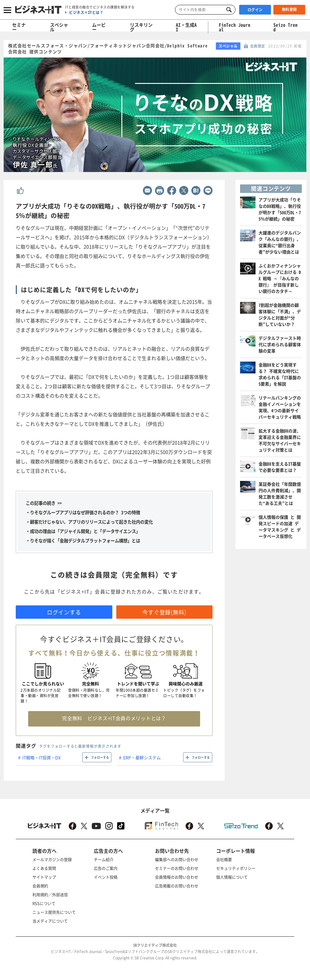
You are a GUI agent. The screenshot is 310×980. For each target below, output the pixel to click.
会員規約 (40, 886)
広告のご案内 (106, 868)
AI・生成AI (186, 27)
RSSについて (44, 903)
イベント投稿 (106, 877)
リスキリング (141, 27)
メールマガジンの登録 (52, 859)
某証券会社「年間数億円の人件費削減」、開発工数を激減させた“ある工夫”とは (280, 493)
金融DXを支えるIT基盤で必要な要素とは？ (280, 467)
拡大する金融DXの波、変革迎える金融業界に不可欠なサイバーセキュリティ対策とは (280, 440)
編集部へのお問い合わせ (177, 859)
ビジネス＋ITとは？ (86, 12)
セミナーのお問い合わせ (177, 868)
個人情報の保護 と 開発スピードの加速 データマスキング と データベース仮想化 (280, 526)
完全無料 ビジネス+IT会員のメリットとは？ (114, 718)
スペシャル (59, 27)
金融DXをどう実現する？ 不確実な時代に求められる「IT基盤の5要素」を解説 (280, 374)
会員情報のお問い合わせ (177, 877)
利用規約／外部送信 (50, 894)
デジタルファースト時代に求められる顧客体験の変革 (280, 344)
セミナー (19, 27)
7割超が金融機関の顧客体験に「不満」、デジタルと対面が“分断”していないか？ (280, 315)
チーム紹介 (104, 859)
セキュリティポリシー (236, 868)
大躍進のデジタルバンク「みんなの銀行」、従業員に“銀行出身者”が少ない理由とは (280, 242)
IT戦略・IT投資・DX (41, 757)
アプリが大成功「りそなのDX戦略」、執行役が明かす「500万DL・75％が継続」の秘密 (280, 209)
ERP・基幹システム (142, 757)
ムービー (99, 27)
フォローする (100, 757)
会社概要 (224, 859)
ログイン (255, 10)
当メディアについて (50, 921)
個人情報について (232, 877)
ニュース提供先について (54, 912)
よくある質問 (44, 868)
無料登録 (289, 9)
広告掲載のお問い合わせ (177, 886)
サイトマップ (44, 877)
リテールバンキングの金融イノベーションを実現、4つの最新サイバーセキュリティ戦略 (280, 407)
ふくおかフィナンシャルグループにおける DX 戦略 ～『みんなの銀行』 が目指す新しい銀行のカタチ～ (280, 278)
